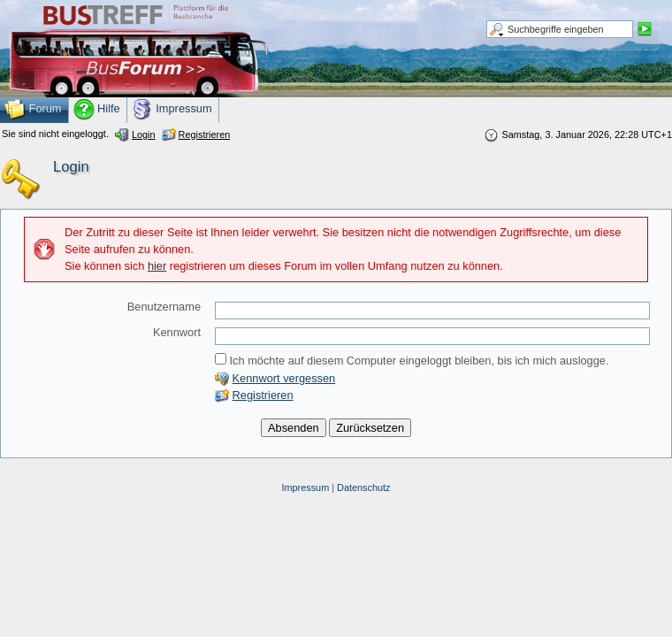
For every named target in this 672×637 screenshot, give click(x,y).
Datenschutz (363, 487)
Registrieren (263, 395)
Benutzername (164, 307)
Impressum (305, 487)
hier (157, 266)
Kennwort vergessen (284, 378)
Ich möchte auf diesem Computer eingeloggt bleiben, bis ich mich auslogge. (412, 360)
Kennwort (177, 332)
